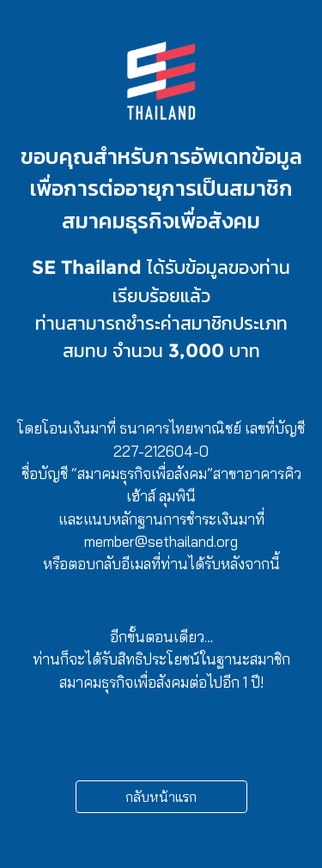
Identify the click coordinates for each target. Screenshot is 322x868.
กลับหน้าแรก (161, 797)
